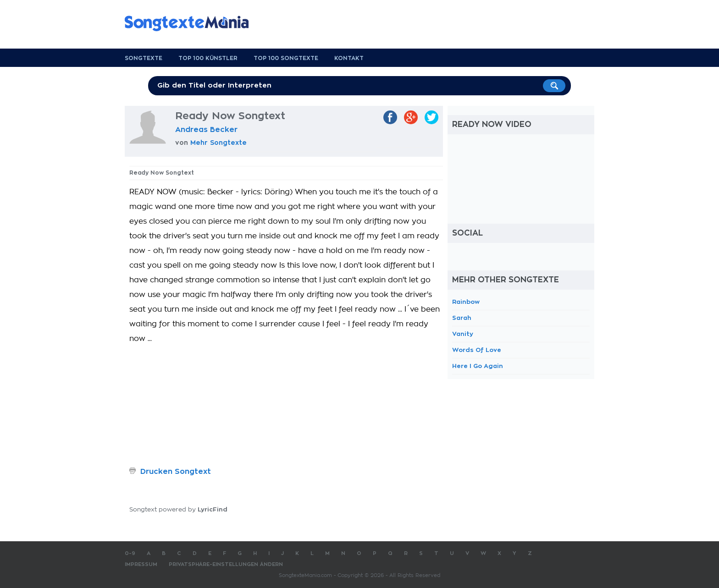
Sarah (462, 318)
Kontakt (349, 58)
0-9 (130, 553)
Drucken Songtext (176, 472)
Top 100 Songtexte (286, 58)
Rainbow (466, 302)
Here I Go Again (478, 366)
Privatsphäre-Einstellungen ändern (226, 564)
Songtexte (144, 58)
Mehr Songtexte (218, 143)
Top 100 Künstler (208, 58)
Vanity (463, 334)
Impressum (141, 564)
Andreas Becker (206, 130)
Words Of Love (477, 350)
